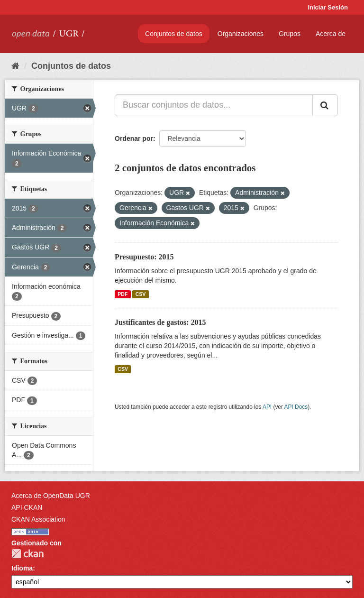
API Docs (296, 407)
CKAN (27, 554)
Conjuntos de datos (174, 34)
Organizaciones (241, 34)
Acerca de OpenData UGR (51, 496)
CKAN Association (38, 519)
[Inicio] (15, 66)
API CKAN (27, 507)
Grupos (290, 34)
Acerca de (331, 34)
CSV (141, 294)
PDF (123, 294)
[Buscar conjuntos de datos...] (214, 105)
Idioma (22, 568)
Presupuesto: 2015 (144, 257)
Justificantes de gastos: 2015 (160, 322)
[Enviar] (325, 105)
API (267, 407)
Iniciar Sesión (328, 7)
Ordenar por (134, 138)
